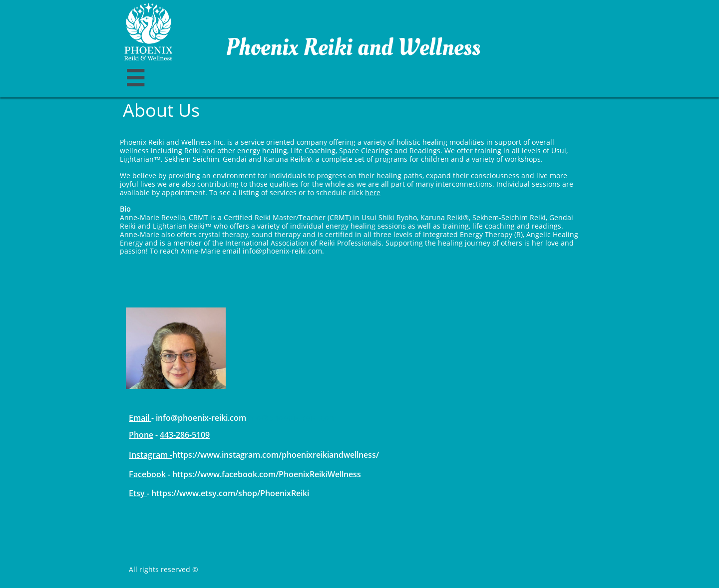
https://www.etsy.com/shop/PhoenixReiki (230, 493)
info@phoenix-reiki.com (291, 418)
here (373, 192)
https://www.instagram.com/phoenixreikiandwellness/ (276, 455)
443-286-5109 (185, 435)
